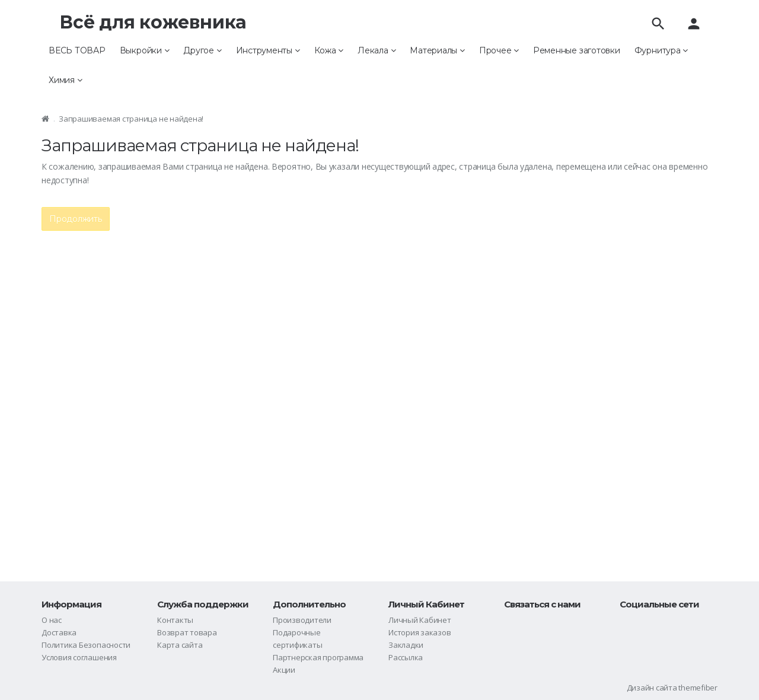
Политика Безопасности (86, 645)
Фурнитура (661, 50)
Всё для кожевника (153, 22)
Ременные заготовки (577, 50)
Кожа (329, 50)
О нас (52, 620)
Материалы (437, 50)
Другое (202, 50)
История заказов (420, 632)
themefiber (698, 688)
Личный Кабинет (420, 620)
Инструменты (268, 50)
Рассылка (406, 657)
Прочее (499, 50)
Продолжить (76, 219)
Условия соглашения (79, 657)
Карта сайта (180, 645)
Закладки (406, 645)
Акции (284, 670)
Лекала (377, 50)
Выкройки (145, 50)
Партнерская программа (318, 657)
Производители (302, 620)
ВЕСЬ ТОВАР (77, 50)
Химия (65, 80)
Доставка (59, 632)
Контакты (175, 620)
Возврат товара (187, 632)
